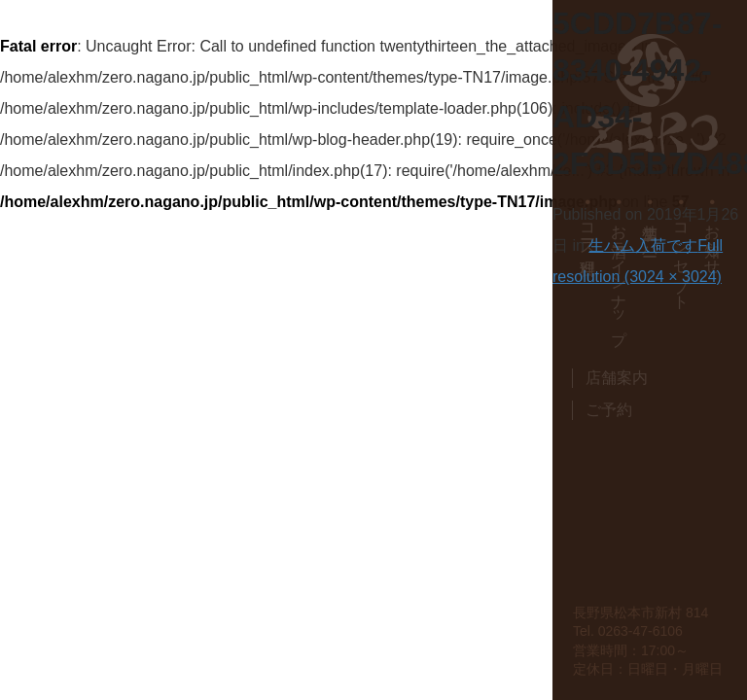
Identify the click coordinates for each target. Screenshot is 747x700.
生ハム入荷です (643, 245)
